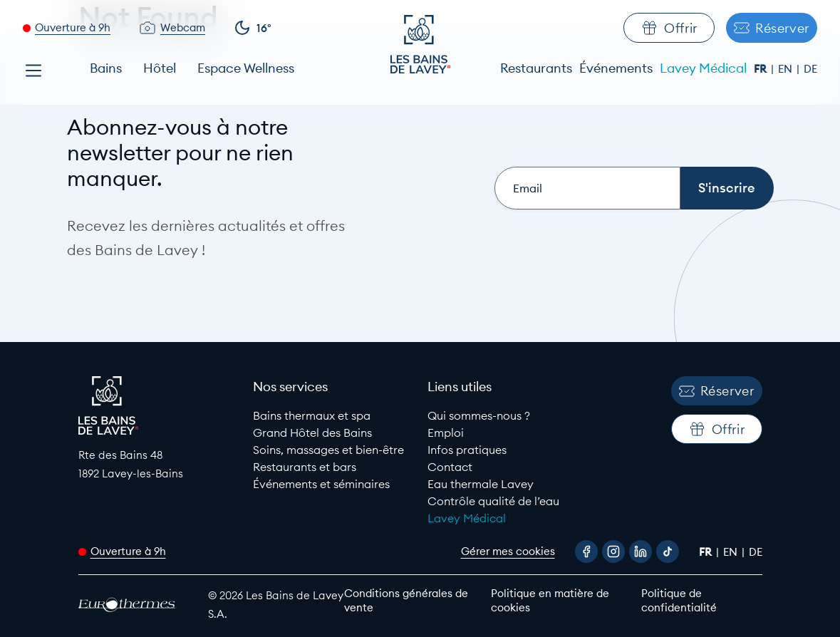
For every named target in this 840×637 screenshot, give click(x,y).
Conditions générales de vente (406, 600)
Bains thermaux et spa (312, 415)
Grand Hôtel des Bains (312, 433)
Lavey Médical (703, 68)
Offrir (669, 28)
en (787, 69)
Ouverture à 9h (73, 27)
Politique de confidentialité (679, 600)
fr (762, 69)
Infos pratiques (467, 450)
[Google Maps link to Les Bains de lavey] (159, 464)
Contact (450, 467)
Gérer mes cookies (508, 551)
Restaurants (536, 68)
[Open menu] (33, 71)
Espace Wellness (246, 68)
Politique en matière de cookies (550, 600)
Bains (106, 68)
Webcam (183, 27)
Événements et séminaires (321, 484)
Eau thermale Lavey (481, 484)
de (810, 69)
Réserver (772, 28)
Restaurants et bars (305, 467)
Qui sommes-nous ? (479, 415)
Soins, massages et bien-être (328, 450)
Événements (616, 68)
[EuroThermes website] (131, 605)
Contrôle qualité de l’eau (493, 501)
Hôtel (160, 68)
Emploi (446, 433)
